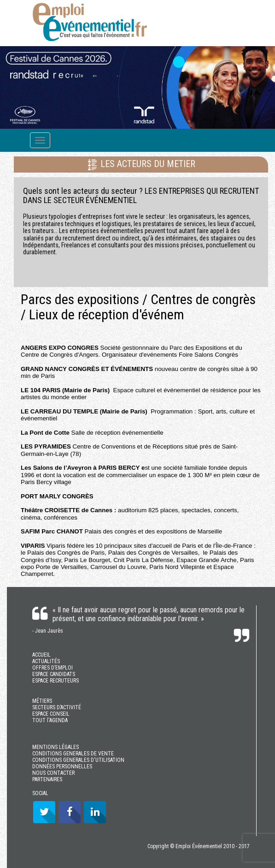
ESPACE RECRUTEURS (56, 681)
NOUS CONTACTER (53, 773)
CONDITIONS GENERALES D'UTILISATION (78, 760)
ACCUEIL (41, 655)
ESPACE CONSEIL (51, 714)
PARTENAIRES (47, 779)
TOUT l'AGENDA (50, 720)
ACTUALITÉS (46, 661)
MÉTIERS (42, 701)
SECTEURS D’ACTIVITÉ (57, 707)
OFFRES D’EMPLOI (53, 668)
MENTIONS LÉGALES (56, 747)
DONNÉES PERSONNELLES (62, 766)
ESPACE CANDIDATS (54, 674)
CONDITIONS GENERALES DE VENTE (73, 754)
